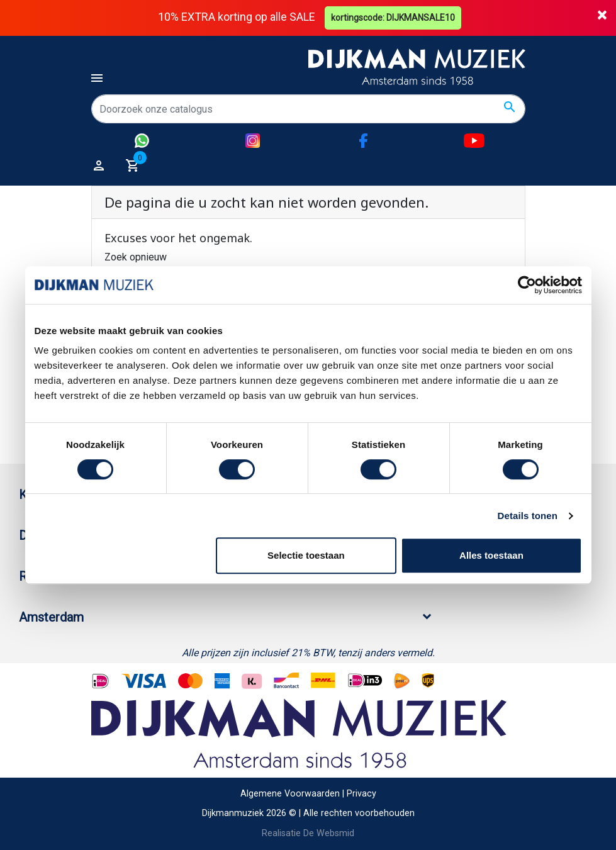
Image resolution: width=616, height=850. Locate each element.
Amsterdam (51, 617)
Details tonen (528, 516)
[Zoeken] (308, 109)
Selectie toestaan (306, 555)
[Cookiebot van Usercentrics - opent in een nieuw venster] (527, 285)
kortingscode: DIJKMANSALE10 (393, 18)
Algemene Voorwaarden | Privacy (308, 794)
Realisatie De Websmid (308, 833)
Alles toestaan (491, 555)
